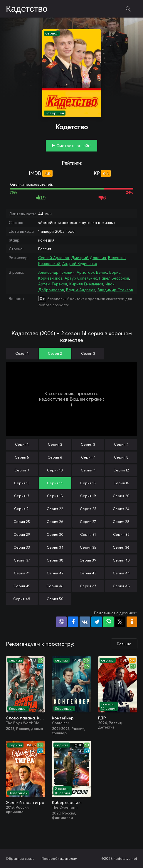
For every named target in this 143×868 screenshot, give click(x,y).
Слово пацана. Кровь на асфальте (25, 718)
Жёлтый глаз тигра (25, 802)
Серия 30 (55, 534)
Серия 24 (121, 509)
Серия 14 (55, 483)
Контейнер (63, 718)
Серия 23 (88, 509)
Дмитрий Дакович (89, 258)
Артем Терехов (53, 284)
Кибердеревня (67, 802)
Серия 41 (22, 573)
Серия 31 (88, 534)
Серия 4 (121, 444)
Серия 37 (22, 560)
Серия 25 (22, 522)
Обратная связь (20, 858)
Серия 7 (88, 457)
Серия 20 (121, 496)
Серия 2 (55, 444)
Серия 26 (55, 522)
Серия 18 (55, 496)
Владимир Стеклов (115, 290)
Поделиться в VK (85, 622)
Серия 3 (88, 444)
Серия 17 (22, 496)
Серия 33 (22, 547)
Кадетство (27, 9)
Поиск (128, 9)
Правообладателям (59, 858)
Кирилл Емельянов (86, 284)
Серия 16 (121, 483)
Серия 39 (88, 560)
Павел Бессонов (114, 278)
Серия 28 (121, 522)
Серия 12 (121, 470)
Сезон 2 (55, 353)
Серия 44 (121, 573)
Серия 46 (55, 586)
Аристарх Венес (92, 272)
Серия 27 (88, 522)
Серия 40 (121, 560)
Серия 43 (88, 573)
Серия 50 (55, 599)
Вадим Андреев (81, 290)
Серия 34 (55, 547)
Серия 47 (88, 586)
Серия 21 (22, 509)
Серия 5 (22, 457)
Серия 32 (121, 534)
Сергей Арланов (54, 258)
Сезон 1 (22, 353)
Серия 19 (88, 496)
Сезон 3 (88, 353)
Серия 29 (22, 534)
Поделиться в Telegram (97, 622)
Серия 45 (22, 586)
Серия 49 (22, 599)
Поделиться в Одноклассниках (132, 622)
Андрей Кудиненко (80, 263)
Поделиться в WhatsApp (108, 622)
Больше (124, 644)
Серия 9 (22, 470)
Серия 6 (55, 457)
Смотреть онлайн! (74, 146)
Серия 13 (22, 483)
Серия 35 (88, 547)
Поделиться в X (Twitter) (120, 622)
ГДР (102, 718)
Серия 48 (121, 586)
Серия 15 (88, 483)
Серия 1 (22, 444)
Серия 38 (55, 560)
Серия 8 (121, 457)
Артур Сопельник (81, 278)
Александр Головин (56, 272)
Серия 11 (88, 470)
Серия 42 (55, 573)
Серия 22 (55, 509)
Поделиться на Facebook (73, 622)
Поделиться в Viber (61, 622)
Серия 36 (121, 547)
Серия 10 (55, 470)
